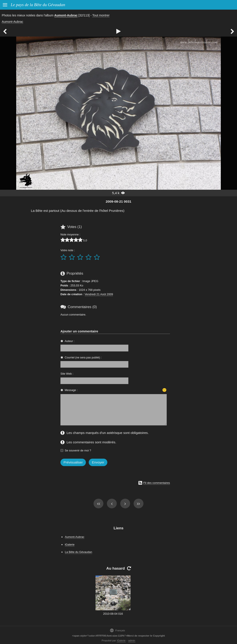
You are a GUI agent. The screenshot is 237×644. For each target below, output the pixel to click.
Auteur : (70, 341)
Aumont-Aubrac (66, 15)
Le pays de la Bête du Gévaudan (38, 5)
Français (117, 630)
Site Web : (67, 374)
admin (132, 640)
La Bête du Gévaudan (79, 552)
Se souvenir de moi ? (78, 450)
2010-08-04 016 (113, 614)
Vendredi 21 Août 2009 (99, 294)
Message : (71, 390)
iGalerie (70, 545)
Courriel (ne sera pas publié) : (83, 357)
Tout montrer (101, 15)
